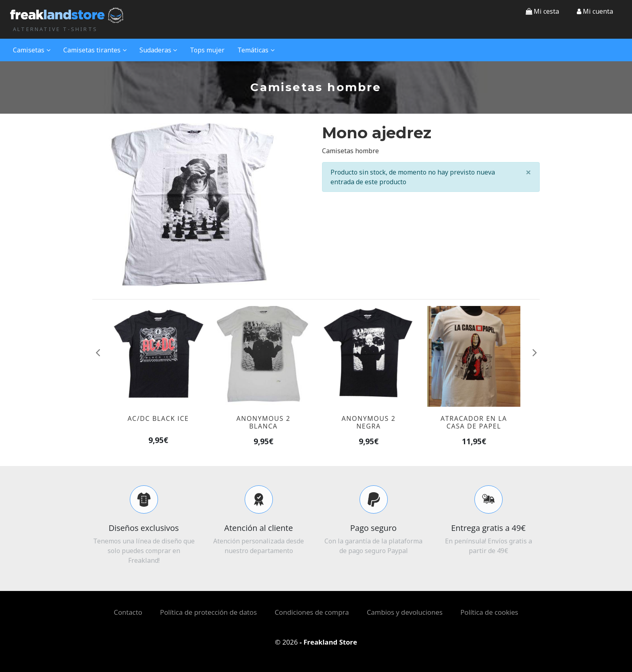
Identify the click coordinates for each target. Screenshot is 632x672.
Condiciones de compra (312, 612)
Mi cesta (542, 11)
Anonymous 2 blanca (264, 422)
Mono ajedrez (377, 133)
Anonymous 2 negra (369, 422)
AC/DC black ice (158, 418)
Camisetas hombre (350, 151)
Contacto (128, 612)
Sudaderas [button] (158, 50)
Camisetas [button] (32, 50)
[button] (595, 11)
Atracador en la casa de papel (474, 422)
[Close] (528, 172)
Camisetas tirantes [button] (95, 50)
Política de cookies (489, 612)
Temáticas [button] (256, 50)
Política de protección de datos (208, 612)
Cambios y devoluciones (405, 612)
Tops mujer (207, 50)
